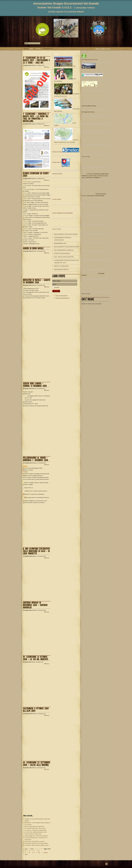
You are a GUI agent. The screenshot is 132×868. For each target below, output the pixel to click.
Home (31, 49)
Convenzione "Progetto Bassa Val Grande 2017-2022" (66, 261)
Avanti (46, 853)
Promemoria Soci (60, 243)
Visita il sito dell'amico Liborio (89, 106)
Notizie (38, 49)
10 (39, 853)
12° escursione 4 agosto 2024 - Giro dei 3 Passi (35, 828)
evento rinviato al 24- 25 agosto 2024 (33, 834)
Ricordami (57, 287)
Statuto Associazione (62, 253)
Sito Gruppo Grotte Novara (88, 112)
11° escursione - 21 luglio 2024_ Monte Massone (36, 830)
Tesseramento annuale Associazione (63, 239)
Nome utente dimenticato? (63, 298)
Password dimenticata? (62, 296)
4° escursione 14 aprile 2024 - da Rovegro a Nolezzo (36, 843)
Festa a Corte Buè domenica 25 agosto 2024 (34, 826)
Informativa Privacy (62, 269)
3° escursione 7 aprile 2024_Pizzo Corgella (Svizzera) (37, 845)
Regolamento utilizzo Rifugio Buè (67, 247)
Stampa (47, 67)
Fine (26, 854)
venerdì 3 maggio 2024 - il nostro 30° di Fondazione (36, 836)
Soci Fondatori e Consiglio (64, 250)
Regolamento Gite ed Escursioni (66, 234)
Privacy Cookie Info (61, 266)
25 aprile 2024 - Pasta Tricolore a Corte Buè (34, 841)
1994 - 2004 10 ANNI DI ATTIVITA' (64, 257)
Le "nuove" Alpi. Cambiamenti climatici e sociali (36, 832)
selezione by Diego (57, 229)
